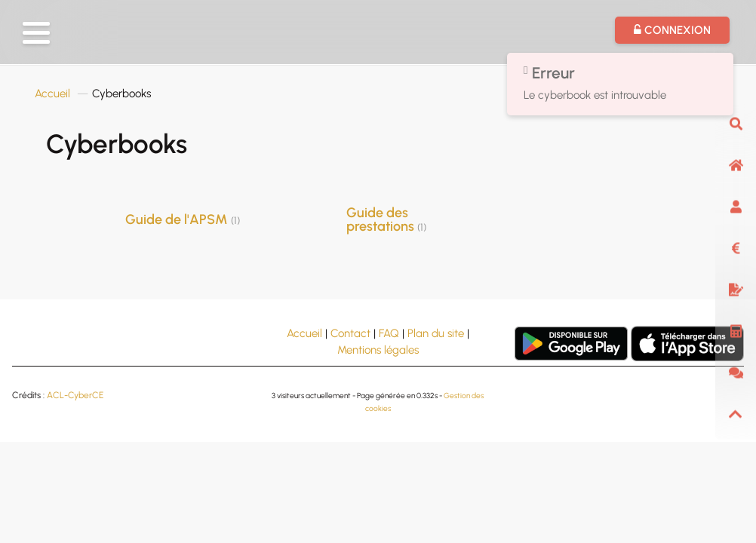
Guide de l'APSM (183, 219)
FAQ (389, 333)
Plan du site (436, 333)
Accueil (52, 94)
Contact (350, 333)
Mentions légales (378, 350)
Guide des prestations (386, 219)
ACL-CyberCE (75, 395)
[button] (36, 33)
